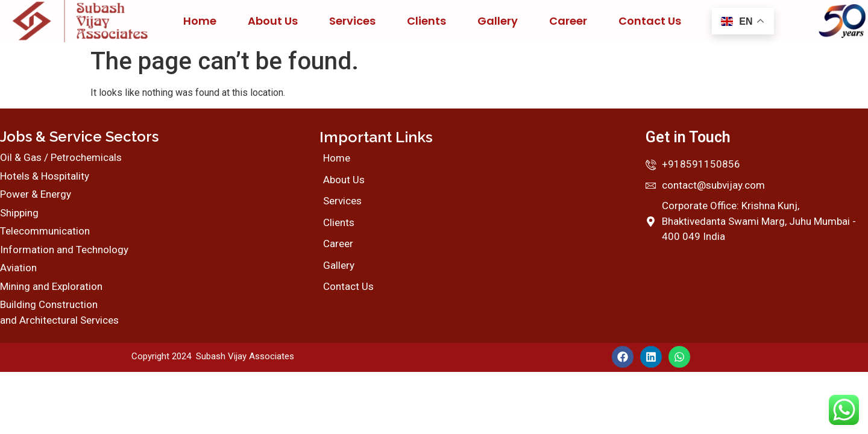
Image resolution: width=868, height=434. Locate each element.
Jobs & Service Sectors (79, 137)
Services (352, 21)
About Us (273, 21)
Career (568, 21)
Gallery (498, 21)
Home (200, 21)
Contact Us (650, 21)
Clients (426, 21)
